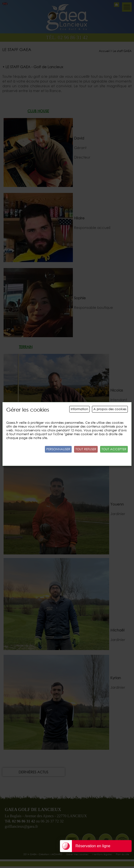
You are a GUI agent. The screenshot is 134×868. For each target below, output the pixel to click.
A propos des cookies (110, 409)
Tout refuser (86, 449)
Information (79, 409)
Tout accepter (114, 449)
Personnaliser (58, 449)
